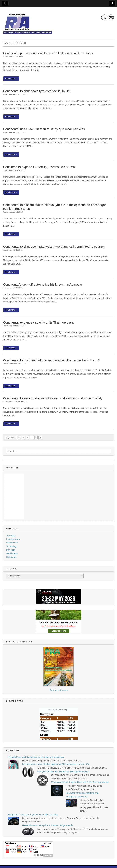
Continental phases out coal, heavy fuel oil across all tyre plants (48, 53)
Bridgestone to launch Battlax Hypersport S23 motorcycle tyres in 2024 (56, 764)
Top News (11, 536)
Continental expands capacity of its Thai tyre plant (38, 322)
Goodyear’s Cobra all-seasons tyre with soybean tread (62, 771)
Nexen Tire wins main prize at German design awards (48, 825)
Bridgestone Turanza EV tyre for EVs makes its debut (33, 815)
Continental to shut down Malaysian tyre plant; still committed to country (54, 247)
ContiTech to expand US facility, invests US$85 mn (39, 167)
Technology (12, 546)
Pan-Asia (11, 550)
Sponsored (11, 557)
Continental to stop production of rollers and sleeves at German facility (53, 398)
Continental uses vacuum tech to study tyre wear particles (44, 129)
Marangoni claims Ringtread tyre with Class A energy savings (80, 782)
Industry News (13, 539)
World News (12, 553)
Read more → (11, 79)
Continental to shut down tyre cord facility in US (37, 91)
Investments (12, 543)
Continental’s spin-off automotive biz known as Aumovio (43, 284)
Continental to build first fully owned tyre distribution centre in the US (51, 360)
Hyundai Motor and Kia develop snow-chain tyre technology (36, 757)
